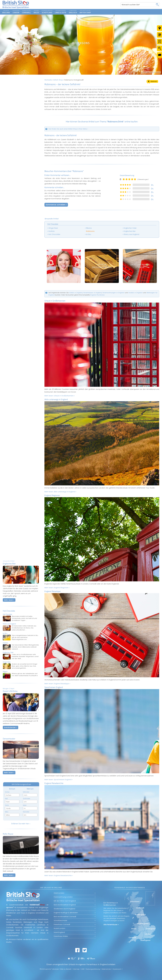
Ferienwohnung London (63, 897)
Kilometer (26, 812)
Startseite (48, 80)
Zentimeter (27, 799)
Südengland (145, 940)
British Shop (58, 80)
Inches (7, 792)
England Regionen (52, 495)
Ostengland (151, 929)
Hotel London (59, 893)
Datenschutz (106, 969)
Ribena (89, 228)
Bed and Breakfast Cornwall (65, 917)
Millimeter (26, 792)
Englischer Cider (130, 228)
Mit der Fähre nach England (65, 901)
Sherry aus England (131, 234)
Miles (7, 812)
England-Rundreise (97, 295)
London (148, 934)
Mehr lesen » (9, 600)
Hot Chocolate (9, 611)
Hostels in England (135, 293)
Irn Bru (89, 234)
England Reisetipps (52, 591)
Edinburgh (140, 908)
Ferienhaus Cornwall (62, 924)
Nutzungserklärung (93, 969)
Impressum (117, 969)
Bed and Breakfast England (65, 905)
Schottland (135, 902)
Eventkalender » (11, 727)
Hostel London (60, 928)
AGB (83, 969)
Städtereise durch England (64, 909)
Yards (7, 805)
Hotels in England (76, 293)
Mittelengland (143, 924)
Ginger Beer (53, 228)
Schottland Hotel (60, 921)
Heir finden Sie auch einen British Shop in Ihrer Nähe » (68, 129)
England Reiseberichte (54, 783)
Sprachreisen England (54, 687)
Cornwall (132, 938)
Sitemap (76, 969)
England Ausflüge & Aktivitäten (66, 913)
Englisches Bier (130, 231)
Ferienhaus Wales (61, 936)
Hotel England (59, 932)
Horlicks (52, 231)
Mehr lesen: (60, 396)
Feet (6, 799)
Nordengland (140, 915)
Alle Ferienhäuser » (111, 925)
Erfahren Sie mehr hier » (21, 824)
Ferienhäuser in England (92, 293)
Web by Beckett (66, 969)
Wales (134, 929)
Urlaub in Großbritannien (55, 301)
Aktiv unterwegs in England (56, 399)
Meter (25, 805)
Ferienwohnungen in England (113, 293)
